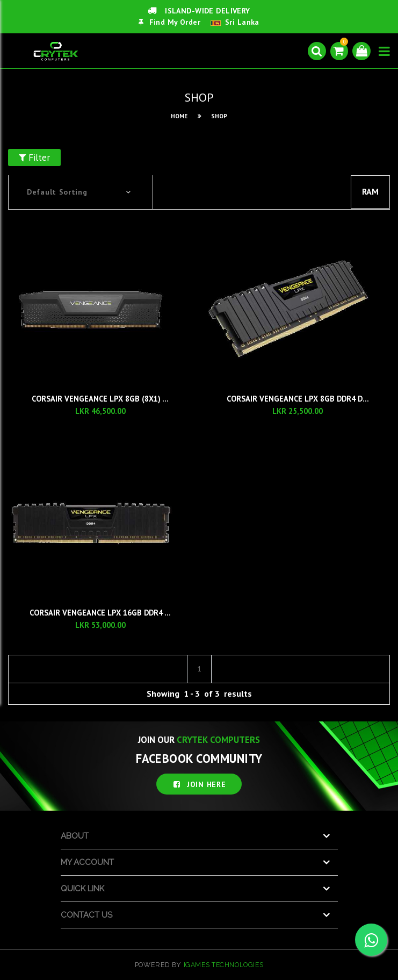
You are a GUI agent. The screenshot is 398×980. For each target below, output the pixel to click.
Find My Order (169, 22)
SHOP (219, 116)
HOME (179, 116)
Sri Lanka (242, 22)
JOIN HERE (199, 784)
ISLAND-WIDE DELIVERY (199, 11)
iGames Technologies (223, 964)
